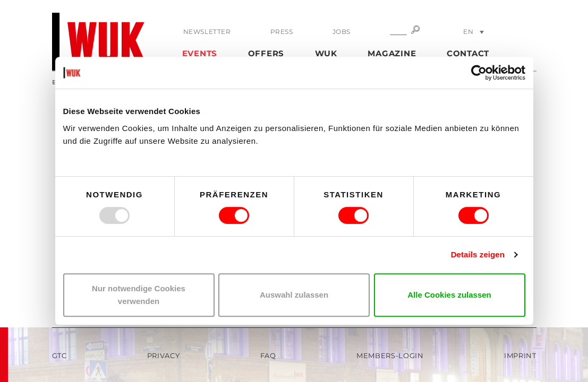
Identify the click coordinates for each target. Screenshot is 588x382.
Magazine (392, 53)
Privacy (164, 355)
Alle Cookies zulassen (449, 295)
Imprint (520, 355)
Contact (468, 53)
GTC (59, 355)
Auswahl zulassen (294, 295)
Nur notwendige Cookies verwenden (139, 295)
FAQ (268, 355)
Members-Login (390, 355)
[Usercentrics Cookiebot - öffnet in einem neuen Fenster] (479, 73)
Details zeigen (478, 254)
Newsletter (207, 32)
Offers (266, 53)
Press (282, 32)
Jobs (342, 32)
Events (200, 53)
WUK (326, 53)
